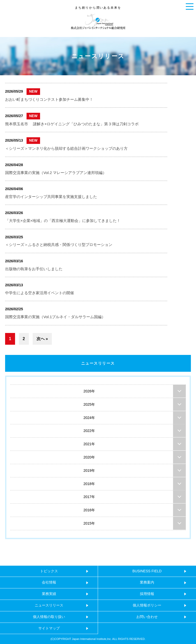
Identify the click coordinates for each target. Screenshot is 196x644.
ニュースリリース (98, 363)
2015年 (89, 523)
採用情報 (147, 594)
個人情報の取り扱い (49, 617)
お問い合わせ (147, 617)
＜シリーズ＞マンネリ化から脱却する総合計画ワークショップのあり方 (66, 148)
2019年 (89, 470)
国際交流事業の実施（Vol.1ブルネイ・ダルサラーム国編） (55, 317)
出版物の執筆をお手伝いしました (34, 269)
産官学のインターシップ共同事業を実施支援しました (51, 197)
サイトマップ (49, 628)
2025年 (89, 404)
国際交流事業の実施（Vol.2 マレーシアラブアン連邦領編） (56, 173)
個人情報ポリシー (147, 605)
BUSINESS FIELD (147, 571)
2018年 (89, 484)
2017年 (89, 497)
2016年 (89, 510)
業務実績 (49, 594)
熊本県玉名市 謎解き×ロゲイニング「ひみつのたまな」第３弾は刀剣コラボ (72, 124)
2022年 (89, 431)
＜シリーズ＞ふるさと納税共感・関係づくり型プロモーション (59, 245)
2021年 (89, 444)
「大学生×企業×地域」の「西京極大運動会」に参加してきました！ (63, 221)
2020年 (89, 457)
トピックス (49, 571)
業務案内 (147, 582)
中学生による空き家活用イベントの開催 (40, 293)
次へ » (42, 339)
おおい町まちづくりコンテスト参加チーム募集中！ (49, 99)
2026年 (89, 391)
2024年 (89, 418)
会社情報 (49, 582)
